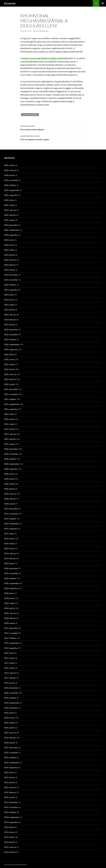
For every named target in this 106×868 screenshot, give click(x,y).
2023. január (10, 325)
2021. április (9, 429)
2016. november (11, 693)
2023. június (9, 300)
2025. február (10, 215)
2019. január (10, 563)
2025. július (9, 200)
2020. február (10, 499)
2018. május (9, 603)
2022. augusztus (11, 349)
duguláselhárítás (30, 115)
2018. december (11, 568)
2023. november (11, 280)
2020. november (11, 454)
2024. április (9, 255)
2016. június (9, 718)
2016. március (10, 733)
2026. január (10, 175)
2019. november (11, 514)
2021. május (9, 424)
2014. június (9, 832)
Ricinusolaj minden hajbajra (53, 128)
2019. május (9, 543)
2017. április (9, 668)
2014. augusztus (11, 822)
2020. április (9, 489)
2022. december (11, 329)
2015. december (11, 748)
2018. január (10, 623)
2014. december (11, 802)
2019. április (9, 548)
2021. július (9, 414)
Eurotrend (10, 3)
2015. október (10, 757)
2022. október (10, 339)
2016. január (10, 743)
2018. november (11, 573)
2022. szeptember (12, 344)
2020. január (10, 504)
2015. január (10, 797)
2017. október (10, 638)
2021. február (10, 439)
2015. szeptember (12, 762)
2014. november (11, 807)
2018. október (10, 578)
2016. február (10, 738)
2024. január (10, 270)
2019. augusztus (11, 529)
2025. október (10, 185)
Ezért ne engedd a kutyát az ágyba (53, 138)
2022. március (10, 374)
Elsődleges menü (103, 3)
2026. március (10, 170)
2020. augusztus (11, 469)
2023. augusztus (11, 290)
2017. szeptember (12, 643)
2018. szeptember (12, 583)
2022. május (9, 364)
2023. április (9, 310)
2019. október (10, 519)
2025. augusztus (11, 195)
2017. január (10, 683)
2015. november (11, 753)
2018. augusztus (11, 588)
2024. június (9, 245)
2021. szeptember (12, 404)
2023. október (10, 285)
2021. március (10, 434)
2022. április (9, 369)
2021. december (11, 389)
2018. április (9, 608)
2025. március (10, 210)
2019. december (11, 509)
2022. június (9, 359)
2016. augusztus (11, 708)
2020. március (10, 494)
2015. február (10, 792)
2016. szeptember (12, 703)
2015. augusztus (11, 767)
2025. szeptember (12, 190)
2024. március (10, 260)
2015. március (10, 787)
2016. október (10, 698)
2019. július (9, 534)
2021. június (9, 419)
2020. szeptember (12, 464)
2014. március (10, 847)
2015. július (9, 772)
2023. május (9, 305)
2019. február (10, 558)
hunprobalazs (42, 31)
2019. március (10, 553)
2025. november (11, 180)
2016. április (9, 728)
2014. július (9, 827)
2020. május (9, 484)
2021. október (10, 399)
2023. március (10, 315)
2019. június (9, 539)
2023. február (10, 320)
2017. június (9, 658)
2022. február (10, 379)
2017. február (10, 678)
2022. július (9, 354)
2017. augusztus (11, 648)
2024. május (9, 250)
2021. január (10, 444)
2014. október (10, 812)
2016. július (9, 713)
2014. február (10, 852)
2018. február (10, 618)
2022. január (10, 384)
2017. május (9, 663)
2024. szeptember (12, 230)
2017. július (9, 653)
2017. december (11, 628)
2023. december (11, 275)
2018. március (10, 613)
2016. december (11, 688)
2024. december (11, 225)
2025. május (9, 205)
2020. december (11, 449)
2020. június (9, 479)
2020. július (9, 474)
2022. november (11, 334)
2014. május (9, 837)
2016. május (9, 723)
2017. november (11, 633)
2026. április (9, 165)
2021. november (11, 394)
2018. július (9, 593)
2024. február (10, 265)
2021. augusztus (11, 409)
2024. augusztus (11, 235)
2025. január (10, 220)
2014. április (9, 842)
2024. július (9, 240)
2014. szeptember (12, 817)
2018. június (9, 598)
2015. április (9, 782)
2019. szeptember (12, 524)
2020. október (10, 459)
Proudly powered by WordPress (16, 865)
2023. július (9, 295)
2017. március (10, 673)
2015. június (9, 777)
